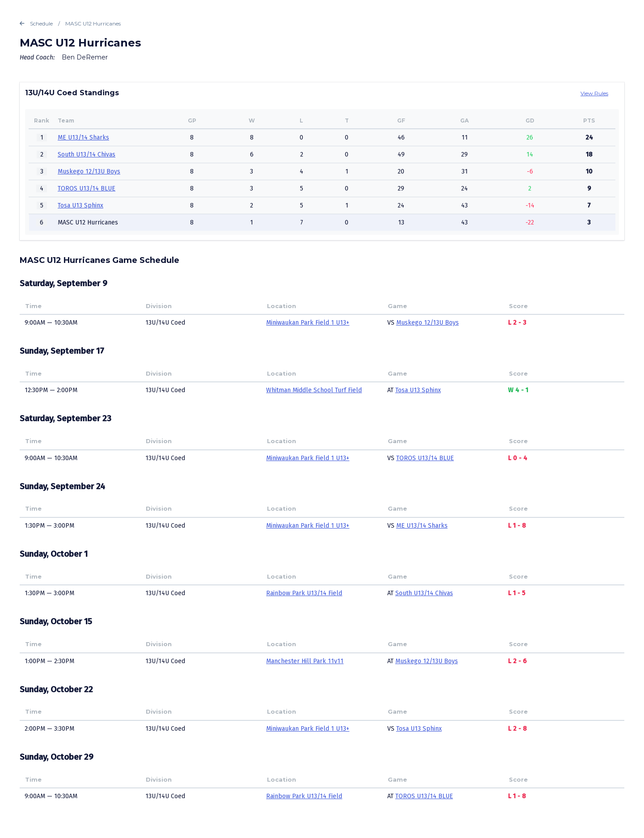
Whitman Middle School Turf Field (314, 390)
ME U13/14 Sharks (83, 138)
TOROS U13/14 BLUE (87, 188)
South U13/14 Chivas (87, 154)
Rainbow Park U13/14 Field (304, 593)
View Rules (594, 93)
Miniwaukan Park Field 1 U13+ (308, 323)
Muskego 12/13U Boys (89, 171)
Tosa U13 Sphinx (80, 205)
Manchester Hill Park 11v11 (305, 661)
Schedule (36, 24)
